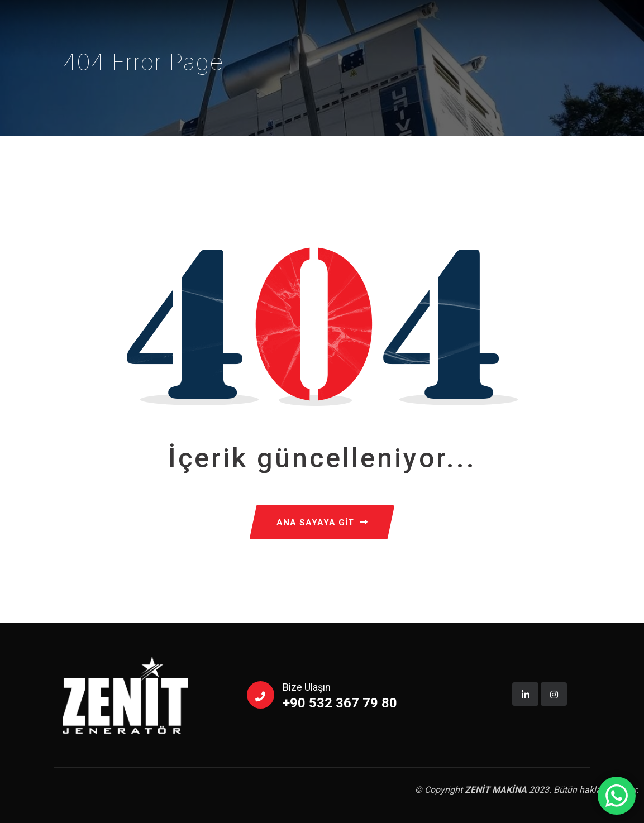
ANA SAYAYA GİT (322, 523)
